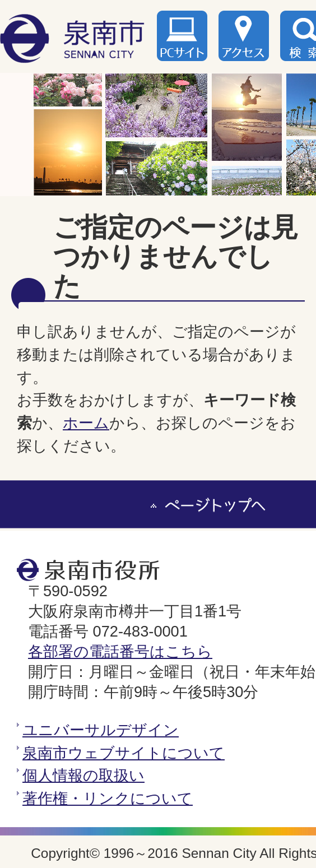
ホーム (86, 423)
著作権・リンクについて (108, 798)
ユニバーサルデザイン (101, 730)
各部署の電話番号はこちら (120, 651)
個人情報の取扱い (83, 775)
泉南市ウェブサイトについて (124, 753)
